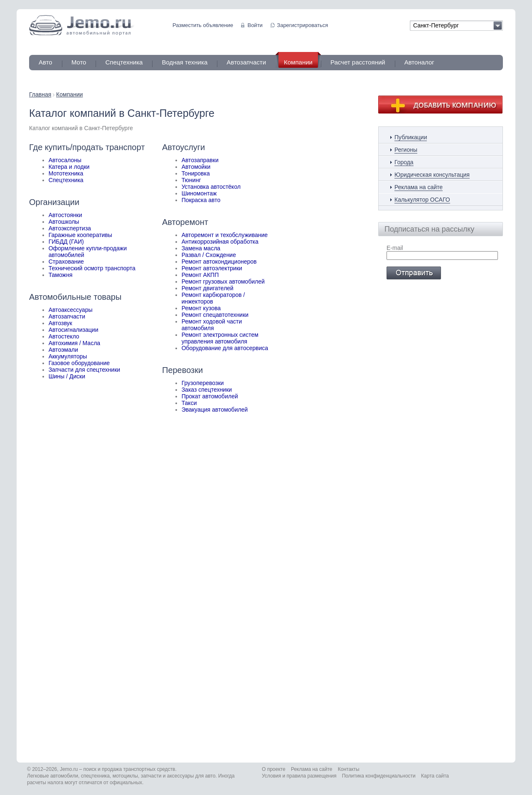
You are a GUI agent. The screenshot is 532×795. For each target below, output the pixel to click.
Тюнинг (191, 180)
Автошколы (64, 222)
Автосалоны (65, 160)
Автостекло (64, 336)
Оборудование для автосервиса (225, 348)
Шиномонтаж (199, 193)
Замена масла (201, 248)
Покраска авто (201, 200)
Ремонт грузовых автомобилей (223, 281)
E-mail (395, 248)
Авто (46, 62)
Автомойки (196, 167)
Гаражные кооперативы (80, 235)
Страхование (66, 262)
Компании (69, 94)
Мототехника (66, 173)
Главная (40, 94)
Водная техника (185, 62)
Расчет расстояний (358, 62)
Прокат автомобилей (210, 396)
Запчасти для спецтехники (84, 370)
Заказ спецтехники (207, 390)
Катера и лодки (69, 167)
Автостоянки (65, 215)
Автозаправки (200, 160)
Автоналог (419, 62)
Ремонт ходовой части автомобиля (212, 325)
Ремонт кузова (201, 308)
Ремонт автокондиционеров (219, 262)
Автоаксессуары (71, 310)
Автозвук (60, 323)
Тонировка (196, 173)
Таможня (61, 275)
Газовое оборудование (79, 363)
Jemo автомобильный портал (82, 25)
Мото (79, 62)
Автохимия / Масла (74, 343)
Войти (255, 25)
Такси (189, 403)
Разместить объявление (203, 25)
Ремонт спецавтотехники (215, 315)
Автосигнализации (74, 330)
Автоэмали (63, 350)
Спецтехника (124, 62)
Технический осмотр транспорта (92, 268)
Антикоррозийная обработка (220, 242)
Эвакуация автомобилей (215, 410)
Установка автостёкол (211, 187)
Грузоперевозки (203, 383)
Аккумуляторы (68, 356)
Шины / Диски (67, 376)
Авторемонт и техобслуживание (225, 235)
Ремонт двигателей (208, 288)
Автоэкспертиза (70, 228)
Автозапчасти (246, 62)
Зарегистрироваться (302, 25)
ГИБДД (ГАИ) (66, 242)
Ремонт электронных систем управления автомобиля (220, 338)
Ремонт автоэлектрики (212, 268)
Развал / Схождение (209, 255)
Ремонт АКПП (200, 275)
